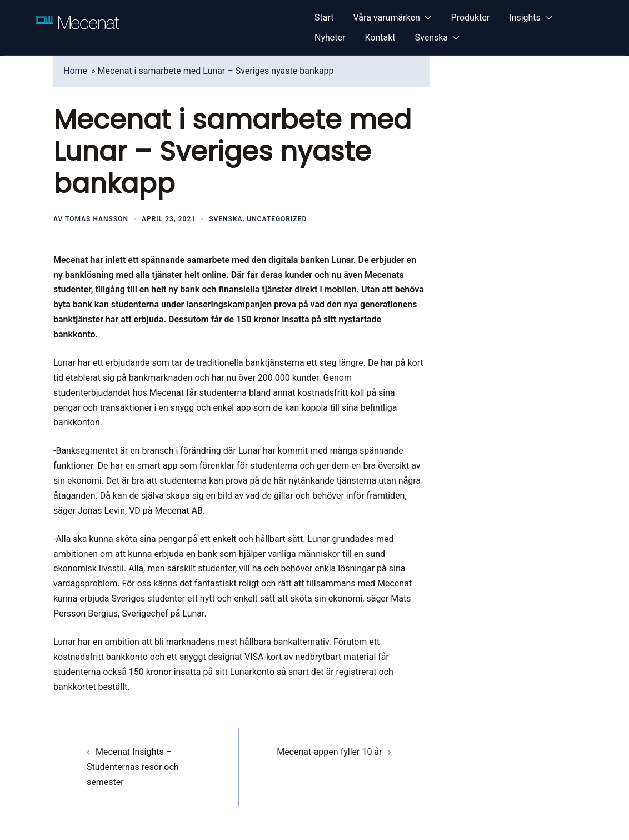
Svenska (432, 38)
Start (324, 18)
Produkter (471, 18)
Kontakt (380, 38)
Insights (525, 18)
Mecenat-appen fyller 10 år (329, 752)
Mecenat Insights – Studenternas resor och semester (133, 767)
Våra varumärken (386, 18)
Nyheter (330, 38)
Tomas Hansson (97, 219)
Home (75, 71)
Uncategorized (277, 219)
